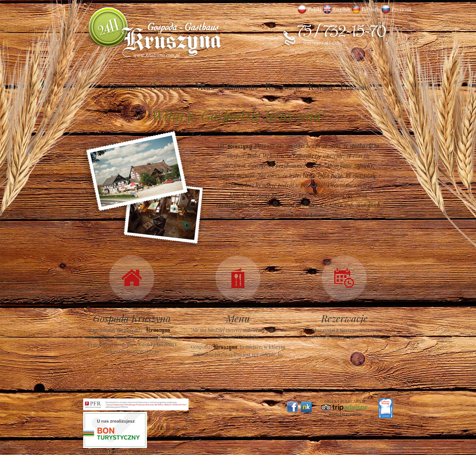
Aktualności (124, 87)
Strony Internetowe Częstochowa (120, 451)
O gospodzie (168, 87)
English (342, 9)
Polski (314, 9)
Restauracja (352, 414)
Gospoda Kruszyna (132, 318)
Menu (204, 87)
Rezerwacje (283, 87)
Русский (401, 9)
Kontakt (320, 87)
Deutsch (371, 9)
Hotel (334, 414)
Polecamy (355, 87)
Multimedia (240, 87)
